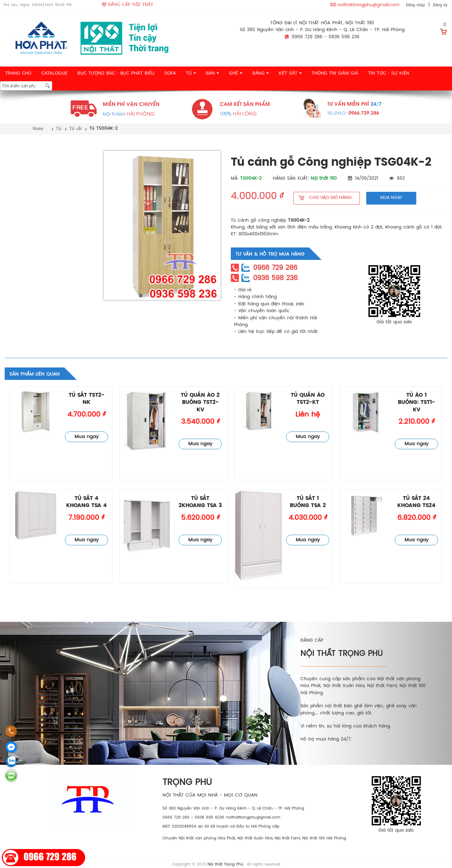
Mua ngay (87, 437)
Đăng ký (440, 5)
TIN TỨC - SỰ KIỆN (389, 73)
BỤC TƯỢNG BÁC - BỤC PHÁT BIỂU (116, 73)
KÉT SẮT (290, 73)
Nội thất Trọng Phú (225, 864)
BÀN (213, 73)
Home (38, 129)
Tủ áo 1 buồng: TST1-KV (416, 403)
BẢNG (260, 73)
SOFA (170, 73)
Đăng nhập (415, 5)
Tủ (59, 129)
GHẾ (236, 73)
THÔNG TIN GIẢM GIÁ (335, 73)
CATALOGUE (54, 73)
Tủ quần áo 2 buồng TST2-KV (200, 403)
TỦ (191, 73)
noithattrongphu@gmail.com (368, 5)
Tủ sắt (75, 129)
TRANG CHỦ (18, 73)
